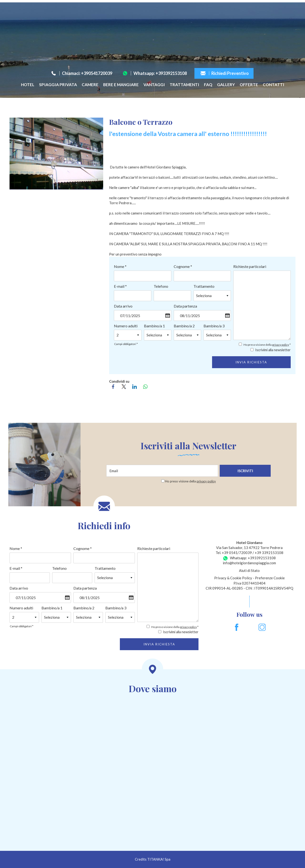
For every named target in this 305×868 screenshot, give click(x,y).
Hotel (28, 85)
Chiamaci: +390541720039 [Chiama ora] (82, 73)
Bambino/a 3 (214, 326)
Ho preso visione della (191, 481)
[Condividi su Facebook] (114, 387)
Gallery (226, 85)
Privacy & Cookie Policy (233, 578)
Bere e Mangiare (121, 85)
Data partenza (185, 306)
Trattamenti (184, 85)
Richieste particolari (250, 266)
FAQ (208, 85)
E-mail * (120, 286)
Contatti (274, 85)
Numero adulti (126, 326)
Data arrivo (123, 306)
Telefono (161, 286)
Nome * (120, 266)
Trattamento (204, 286)
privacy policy (281, 345)
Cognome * (183, 266)
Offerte (249, 85)
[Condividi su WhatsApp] (147, 387)
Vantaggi (154, 85)
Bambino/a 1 (154, 326)
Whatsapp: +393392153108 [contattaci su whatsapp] (155, 73)
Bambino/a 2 (184, 326)
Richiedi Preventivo (225, 73)
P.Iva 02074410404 (249, 583)
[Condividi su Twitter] (125, 387)
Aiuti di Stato (249, 570)
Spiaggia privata (58, 85)
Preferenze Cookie (270, 578)
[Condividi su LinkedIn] (136, 387)
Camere (90, 85)
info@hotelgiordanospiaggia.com (249, 563)
